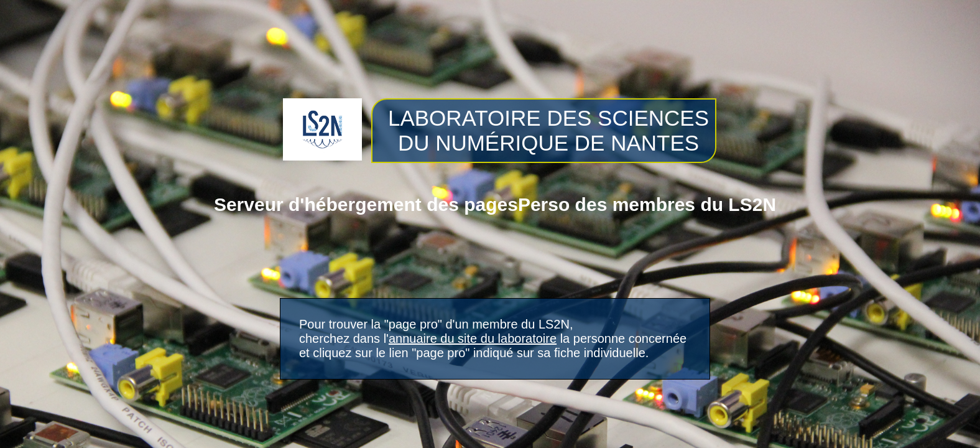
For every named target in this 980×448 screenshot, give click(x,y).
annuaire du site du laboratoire (473, 338)
